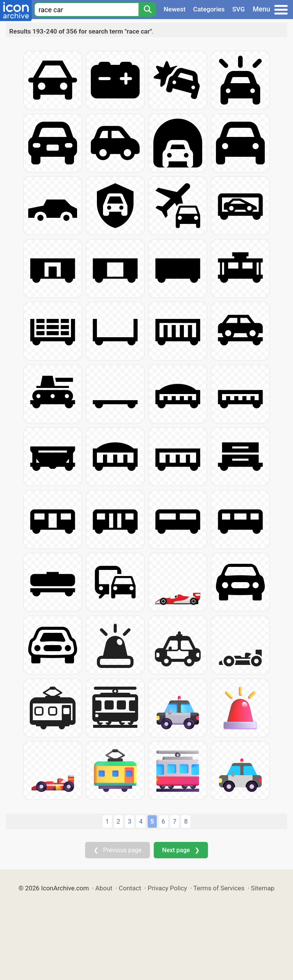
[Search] (147, 10)
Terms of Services (219, 888)
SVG (239, 9)
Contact (130, 888)
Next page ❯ (181, 850)
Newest (175, 9)
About (104, 888)
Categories (209, 9)
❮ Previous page (118, 850)
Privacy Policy (167, 888)
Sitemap (263, 888)
